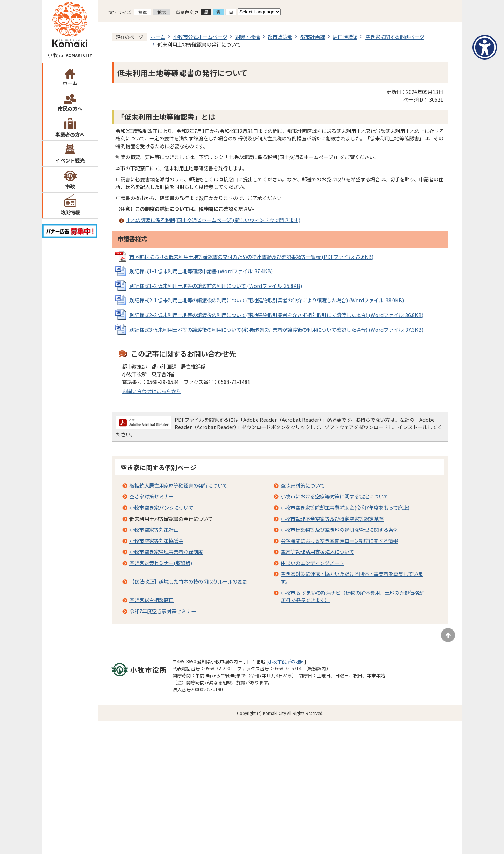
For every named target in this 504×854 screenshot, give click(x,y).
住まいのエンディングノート (312, 563)
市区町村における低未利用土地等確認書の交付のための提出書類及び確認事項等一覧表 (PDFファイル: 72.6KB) (251, 257)
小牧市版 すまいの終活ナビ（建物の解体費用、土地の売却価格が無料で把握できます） (352, 596)
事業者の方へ (70, 134)
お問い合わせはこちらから (152, 391)
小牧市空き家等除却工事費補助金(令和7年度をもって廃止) (345, 507)
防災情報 (70, 212)
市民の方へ (70, 108)
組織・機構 (247, 37)
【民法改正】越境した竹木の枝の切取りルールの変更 (188, 581)
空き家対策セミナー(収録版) (161, 563)
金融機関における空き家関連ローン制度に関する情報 (339, 541)
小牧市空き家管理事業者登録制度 (166, 552)
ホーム (70, 83)
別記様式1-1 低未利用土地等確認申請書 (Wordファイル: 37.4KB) (201, 271)
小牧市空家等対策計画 (154, 529)
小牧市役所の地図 (286, 662)
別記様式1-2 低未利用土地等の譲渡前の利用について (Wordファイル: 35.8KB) (216, 286)
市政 (70, 186)
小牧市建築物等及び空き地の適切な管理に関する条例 (339, 529)
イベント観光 (70, 160)
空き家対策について (303, 485)
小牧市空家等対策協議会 (156, 541)
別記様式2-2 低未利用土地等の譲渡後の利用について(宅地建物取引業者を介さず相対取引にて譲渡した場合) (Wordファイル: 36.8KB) (276, 315)
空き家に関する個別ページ (395, 37)
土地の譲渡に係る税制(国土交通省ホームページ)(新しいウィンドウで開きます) (213, 220)
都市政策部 (280, 37)
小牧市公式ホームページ (200, 37)
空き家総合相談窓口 (152, 600)
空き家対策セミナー (152, 496)
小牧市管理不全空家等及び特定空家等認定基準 (332, 519)
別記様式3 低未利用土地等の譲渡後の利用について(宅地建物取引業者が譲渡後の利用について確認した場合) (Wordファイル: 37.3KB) (276, 329)
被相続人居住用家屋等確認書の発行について (178, 485)
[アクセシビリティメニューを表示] (485, 47)
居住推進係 (345, 37)
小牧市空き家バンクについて (162, 507)
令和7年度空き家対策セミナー (163, 611)
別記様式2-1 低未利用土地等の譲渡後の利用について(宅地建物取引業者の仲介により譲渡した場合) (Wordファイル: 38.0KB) (267, 300)
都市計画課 (313, 37)
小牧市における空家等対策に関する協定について (335, 496)
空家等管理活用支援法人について (317, 552)
